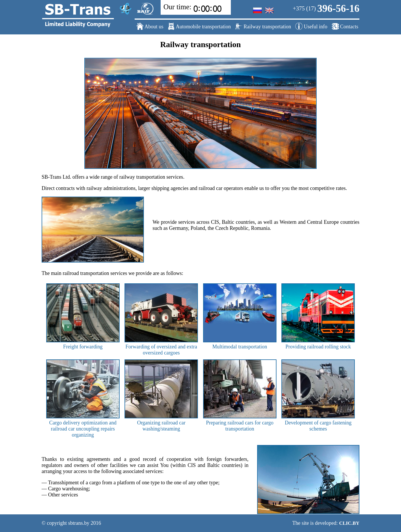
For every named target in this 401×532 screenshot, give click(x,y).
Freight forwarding (83, 344)
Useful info (311, 26)
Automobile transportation (199, 26)
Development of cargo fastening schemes (318, 423)
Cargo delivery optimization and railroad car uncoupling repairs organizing (83, 426)
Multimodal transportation (240, 344)
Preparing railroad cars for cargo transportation (240, 423)
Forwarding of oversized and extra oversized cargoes (161, 347)
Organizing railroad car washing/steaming (161, 423)
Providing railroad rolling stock (318, 344)
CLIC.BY (349, 523)
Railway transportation (263, 26)
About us (150, 26)
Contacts (345, 26)
